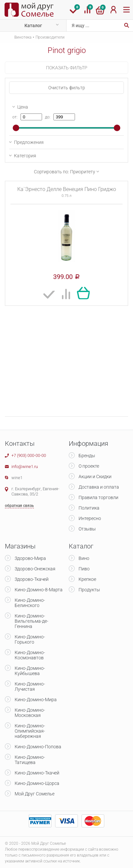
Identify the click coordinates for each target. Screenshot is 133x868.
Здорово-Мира (30, 558)
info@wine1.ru (25, 467)
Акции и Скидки (95, 477)
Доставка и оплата (99, 487)
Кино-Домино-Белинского (30, 603)
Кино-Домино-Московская (30, 713)
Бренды (87, 456)
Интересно (90, 518)
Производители (50, 37)
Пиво (84, 569)
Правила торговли (98, 497)
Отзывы (87, 529)
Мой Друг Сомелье (35, 794)
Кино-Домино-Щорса (37, 783)
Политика (89, 508)
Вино (84, 558)
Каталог (33, 26)
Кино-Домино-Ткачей (37, 773)
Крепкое (87, 579)
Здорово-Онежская (35, 569)
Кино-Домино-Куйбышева (30, 671)
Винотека (23, 37)
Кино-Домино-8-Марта (39, 590)
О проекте (89, 466)
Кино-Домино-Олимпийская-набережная (30, 731)
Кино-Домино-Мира (36, 700)
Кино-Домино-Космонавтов (30, 655)
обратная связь (19, 506)
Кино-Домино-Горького (30, 639)
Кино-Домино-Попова (38, 747)
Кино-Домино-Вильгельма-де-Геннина (31, 621)
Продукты (89, 590)
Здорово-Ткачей (32, 579)
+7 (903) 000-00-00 (29, 455)
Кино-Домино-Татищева (30, 760)
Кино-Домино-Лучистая (30, 686)
